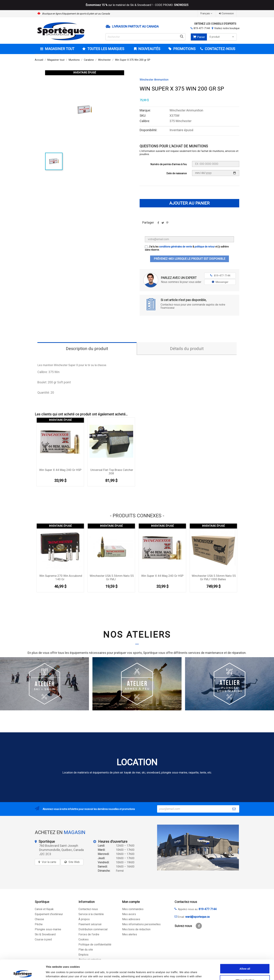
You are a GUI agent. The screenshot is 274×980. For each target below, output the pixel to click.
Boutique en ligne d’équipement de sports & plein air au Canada (76, 14)
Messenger (220, 282)
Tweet (163, 224)
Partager (158, 224)
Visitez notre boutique (227, 28)
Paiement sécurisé (90, 924)
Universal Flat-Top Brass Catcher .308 (112, 472)
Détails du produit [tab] (187, 349)
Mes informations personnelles (141, 924)
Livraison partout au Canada (135, 27)
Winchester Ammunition (154, 80)
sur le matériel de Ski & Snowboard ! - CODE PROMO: (137, 5)
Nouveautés (149, 49)
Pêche (39, 924)
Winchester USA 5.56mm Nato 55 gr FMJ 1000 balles (214, 577)
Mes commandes (133, 909)
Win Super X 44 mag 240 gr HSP (60, 470)
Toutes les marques (105, 49)
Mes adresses (131, 919)
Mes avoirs (129, 914)
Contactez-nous (88, 909)
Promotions (184, 49)
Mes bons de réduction (136, 929)
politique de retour (205, 247)
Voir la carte (49, 862)
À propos (84, 919)
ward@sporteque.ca (197, 917)
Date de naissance (177, 173)
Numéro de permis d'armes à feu (169, 164)
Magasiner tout (59, 49)
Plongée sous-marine (48, 929)
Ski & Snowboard (45, 934)
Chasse (39, 919)
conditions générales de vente (176, 247)
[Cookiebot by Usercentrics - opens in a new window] (23, 973)
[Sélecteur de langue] (207, 14)
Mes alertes (130, 934)
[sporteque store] (198, 848)
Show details (183, 973)
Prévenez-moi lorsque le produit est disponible (190, 259)
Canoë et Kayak (44, 909)
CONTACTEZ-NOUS (220, 49)
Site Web (74, 862)
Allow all (245, 950)
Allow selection (245, 961)
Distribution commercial (93, 929)
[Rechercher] (146, 37)
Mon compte (131, 902)
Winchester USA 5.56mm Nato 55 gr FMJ (112, 577)
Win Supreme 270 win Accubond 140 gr (61, 577)
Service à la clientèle (91, 914)
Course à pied (43, 939)
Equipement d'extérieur (49, 914)
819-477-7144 (202, 28)
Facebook (199, 926)
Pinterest (167, 224)
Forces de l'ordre (89, 934)
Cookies (84, 939)
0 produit (222, 37)
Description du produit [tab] (87, 349)
